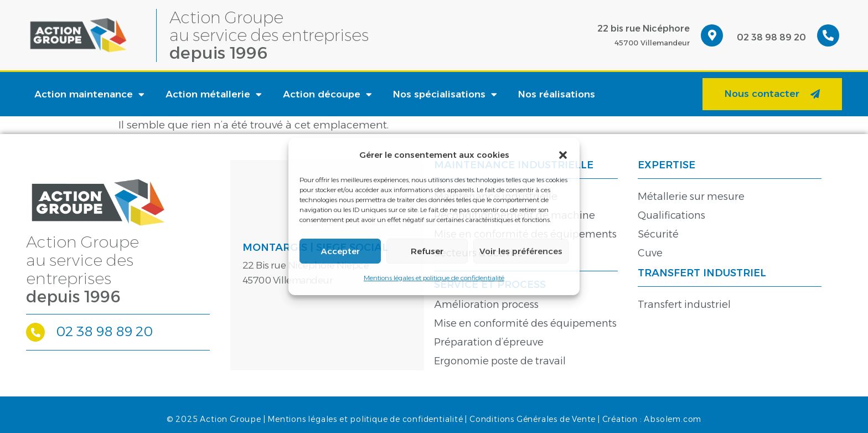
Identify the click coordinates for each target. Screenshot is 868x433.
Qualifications (671, 215)
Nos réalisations (557, 94)
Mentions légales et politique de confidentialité (434, 278)
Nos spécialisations (445, 94)
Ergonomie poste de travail (500, 361)
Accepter (340, 251)
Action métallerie (214, 94)
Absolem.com (673, 419)
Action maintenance (89, 94)
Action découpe (327, 94)
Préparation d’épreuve (489, 342)
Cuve (650, 253)
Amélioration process (486, 305)
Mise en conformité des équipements (525, 323)
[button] (563, 155)
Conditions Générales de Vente (533, 419)
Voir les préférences (521, 251)
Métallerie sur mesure (691, 197)
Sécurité (658, 234)
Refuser (427, 251)
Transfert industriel (684, 305)
